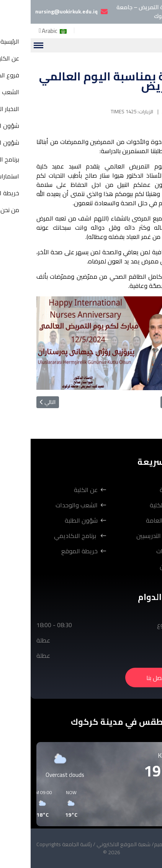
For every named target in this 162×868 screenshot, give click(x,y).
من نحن (138, 566)
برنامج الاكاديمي (45, 536)
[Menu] (8, 45)
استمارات (137, 551)
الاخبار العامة (132, 520)
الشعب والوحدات (46, 505)
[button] (119, 804)
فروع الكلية (133, 505)
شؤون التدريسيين (127, 536)
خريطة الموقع (49, 551)
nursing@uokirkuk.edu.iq (36, 12)
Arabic (24, 31)
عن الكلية (55, 490)
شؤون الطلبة (51, 520)
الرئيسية (138, 490)
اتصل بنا (125, 678)
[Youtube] (140, 28)
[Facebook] (153, 28)
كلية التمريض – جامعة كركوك (122, 12)
